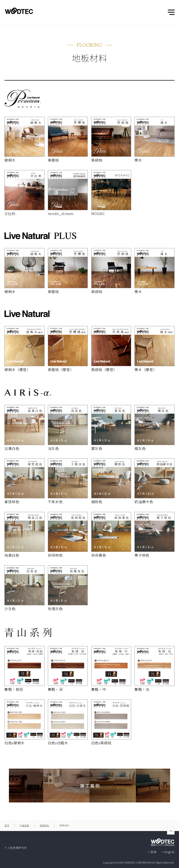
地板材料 (44, 825)
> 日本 (152, 852)
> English (168, 852)
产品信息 (24, 825)
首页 (7, 825)
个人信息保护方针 (16, 848)
